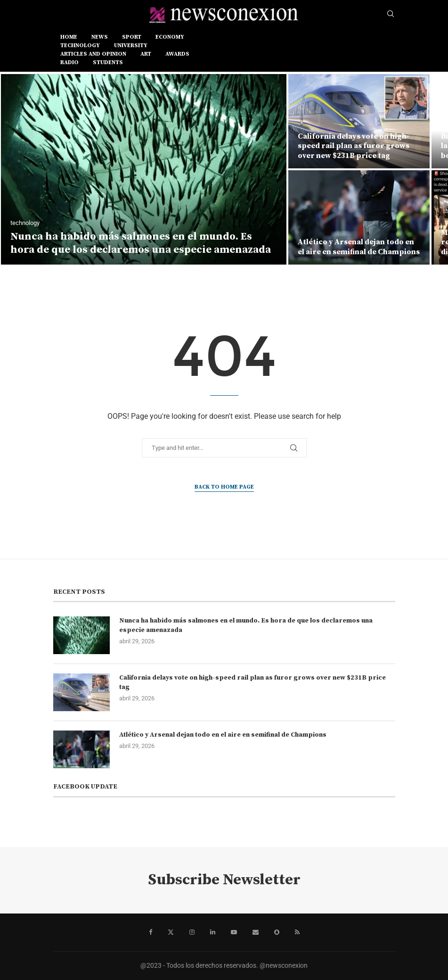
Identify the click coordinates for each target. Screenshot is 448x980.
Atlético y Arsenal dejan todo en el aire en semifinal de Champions (359, 247)
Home (69, 37)
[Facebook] (151, 932)
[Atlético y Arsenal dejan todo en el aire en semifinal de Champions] (359, 217)
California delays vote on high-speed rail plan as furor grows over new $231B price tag (354, 146)
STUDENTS (108, 62)
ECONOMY (170, 37)
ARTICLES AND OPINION (93, 54)
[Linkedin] (213, 932)
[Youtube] (234, 932)
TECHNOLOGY (80, 46)
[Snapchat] (277, 932)
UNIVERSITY (131, 46)
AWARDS (177, 54)
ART (146, 54)
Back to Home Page (224, 487)
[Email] (256, 932)
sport (132, 37)
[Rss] (297, 932)
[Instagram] (192, 932)
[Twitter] (171, 932)
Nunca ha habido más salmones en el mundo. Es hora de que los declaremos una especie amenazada (141, 243)
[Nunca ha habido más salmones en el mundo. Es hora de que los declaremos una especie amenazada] (144, 169)
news (100, 37)
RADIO (69, 62)
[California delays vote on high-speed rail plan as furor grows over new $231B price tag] (359, 121)
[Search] (391, 14)
